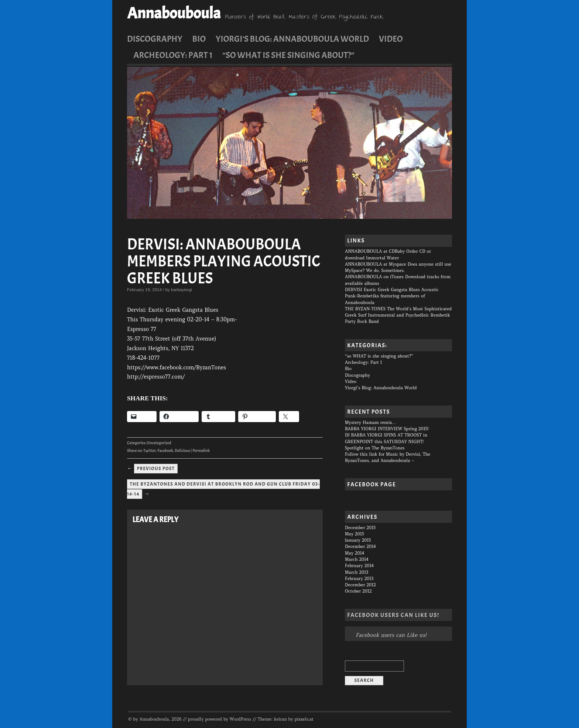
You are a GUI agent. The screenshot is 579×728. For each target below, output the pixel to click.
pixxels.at (304, 719)
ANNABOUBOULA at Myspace (376, 264)
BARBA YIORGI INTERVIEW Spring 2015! (387, 429)
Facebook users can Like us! (393, 615)
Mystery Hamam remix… (371, 422)
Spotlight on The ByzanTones (375, 448)
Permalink (201, 451)
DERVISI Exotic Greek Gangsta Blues (382, 290)
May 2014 (354, 553)
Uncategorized (159, 443)
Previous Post (156, 469)
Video (391, 39)
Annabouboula (174, 13)
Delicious (182, 451)
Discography (155, 39)
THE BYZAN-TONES (365, 309)
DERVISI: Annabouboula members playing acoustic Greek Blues (224, 261)
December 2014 (360, 546)
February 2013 (359, 579)
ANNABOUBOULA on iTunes (374, 277)
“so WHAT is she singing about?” (288, 55)
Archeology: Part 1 (173, 55)
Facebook (165, 451)
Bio (199, 39)
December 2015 (360, 528)
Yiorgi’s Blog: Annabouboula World (292, 39)
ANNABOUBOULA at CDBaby (375, 251)
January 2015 (358, 540)
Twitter (150, 451)
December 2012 (360, 585)
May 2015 (354, 534)
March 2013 (357, 572)
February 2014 (359, 566)
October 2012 (358, 591)
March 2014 (357, 559)
